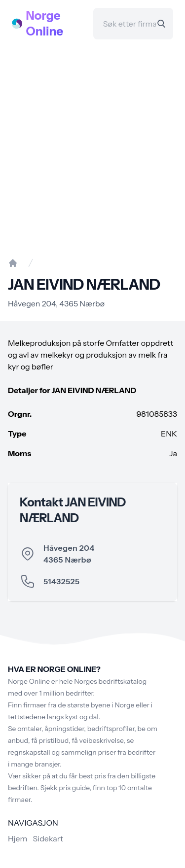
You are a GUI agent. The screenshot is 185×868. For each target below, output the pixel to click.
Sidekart (48, 838)
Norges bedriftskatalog (110, 681)
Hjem (18, 838)
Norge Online (45, 23)
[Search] (161, 24)
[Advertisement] (92, 145)
